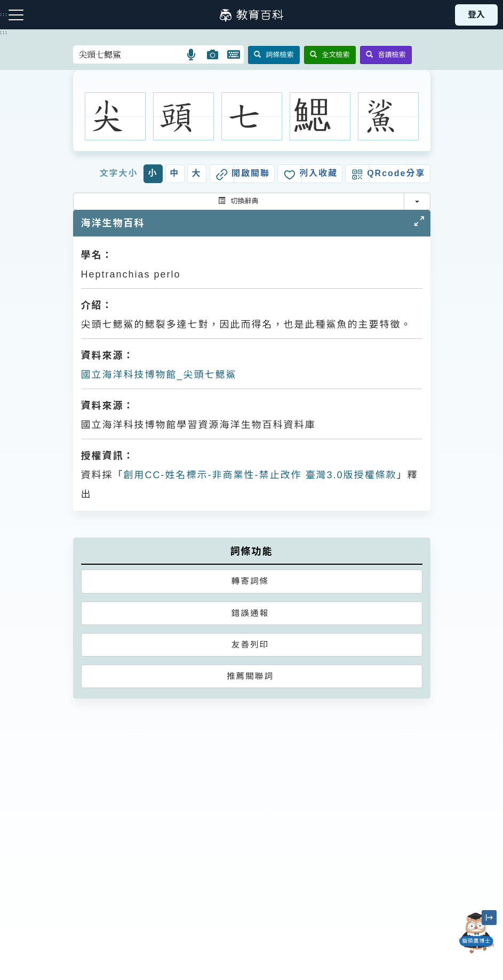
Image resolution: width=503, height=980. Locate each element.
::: (4, 33)
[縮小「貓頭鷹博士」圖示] (489, 918)
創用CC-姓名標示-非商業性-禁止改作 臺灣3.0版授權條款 (260, 475)
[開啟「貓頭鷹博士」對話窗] (476, 933)
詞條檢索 (274, 55)
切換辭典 (238, 201)
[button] (192, 54)
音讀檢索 (386, 55)
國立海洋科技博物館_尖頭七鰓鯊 (159, 375)
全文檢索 (330, 55)
